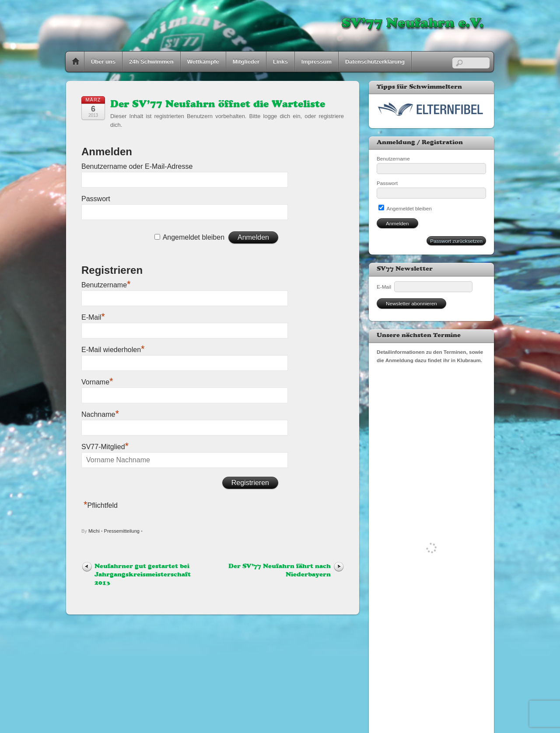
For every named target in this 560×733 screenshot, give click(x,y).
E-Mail (93, 317)
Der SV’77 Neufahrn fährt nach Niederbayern (280, 571)
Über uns (103, 61)
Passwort (96, 199)
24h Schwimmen (151, 61)
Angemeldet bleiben (194, 237)
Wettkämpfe (203, 61)
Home (76, 62)
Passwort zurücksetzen (456, 241)
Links (280, 61)
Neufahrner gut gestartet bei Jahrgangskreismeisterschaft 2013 (143, 575)
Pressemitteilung (122, 531)
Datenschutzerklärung (375, 61)
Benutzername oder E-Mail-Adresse (137, 166)
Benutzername (106, 285)
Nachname (100, 414)
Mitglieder (246, 61)
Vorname (97, 382)
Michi (94, 531)
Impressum (317, 61)
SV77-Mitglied (105, 447)
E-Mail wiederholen (113, 350)
